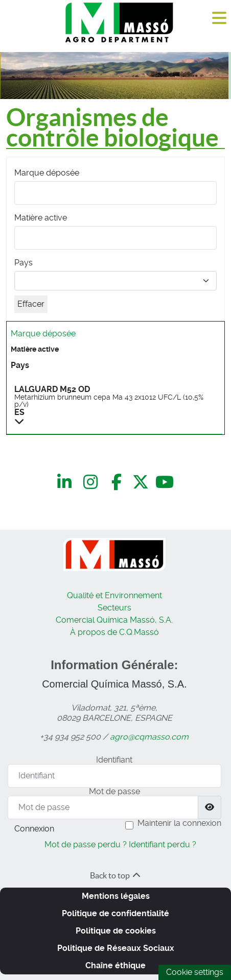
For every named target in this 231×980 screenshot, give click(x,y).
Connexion (34, 829)
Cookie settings (195, 972)
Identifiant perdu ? (163, 844)
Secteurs (114, 608)
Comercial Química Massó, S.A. (114, 620)
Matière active (41, 218)
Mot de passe (114, 791)
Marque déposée (47, 173)
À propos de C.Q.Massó (114, 632)
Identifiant (114, 760)
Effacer (31, 304)
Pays (24, 263)
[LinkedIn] (66, 482)
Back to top (116, 875)
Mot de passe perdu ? (86, 844)
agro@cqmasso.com (149, 737)
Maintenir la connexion (179, 823)
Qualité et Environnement (114, 595)
